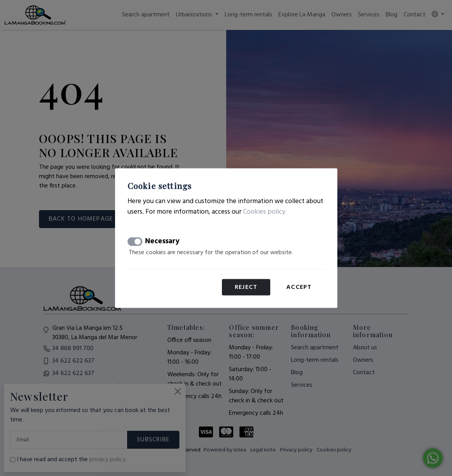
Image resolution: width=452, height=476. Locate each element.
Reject (246, 287)
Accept (299, 287)
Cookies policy (264, 211)
